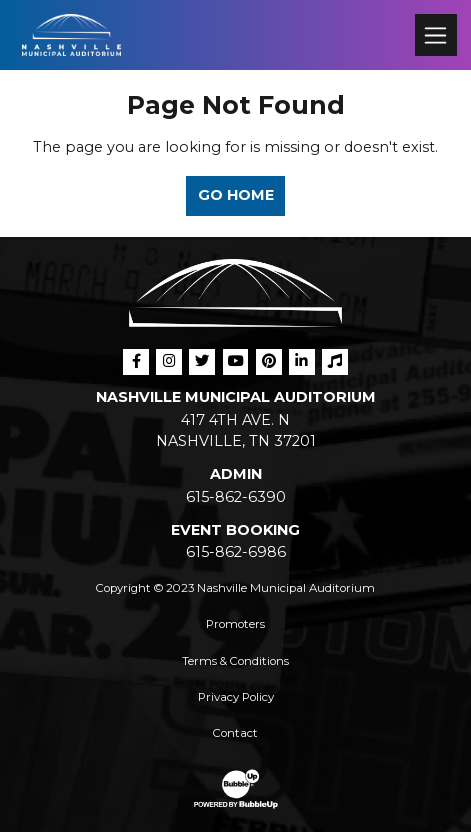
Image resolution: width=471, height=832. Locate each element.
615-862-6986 (236, 552)
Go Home (236, 195)
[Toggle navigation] (435, 34)
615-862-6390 (236, 497)
